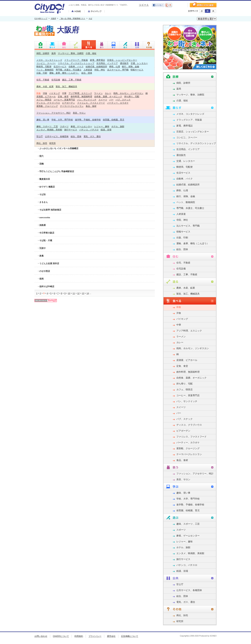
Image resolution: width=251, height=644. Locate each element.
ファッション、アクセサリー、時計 (54, 113)
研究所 (52, 143)
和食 (39, 93)
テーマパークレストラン (72, 106)
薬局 (54, 53)
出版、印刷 (42, 73)
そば (90, 19)
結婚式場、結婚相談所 (96, 66)
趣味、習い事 (43, 120)
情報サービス (137, 70)
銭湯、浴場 (106, 130)
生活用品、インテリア (107, 63)
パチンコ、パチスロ (89, 130)
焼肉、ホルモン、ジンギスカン (128, 93)
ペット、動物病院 (45, 70)
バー (111, 100)
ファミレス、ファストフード (91, 103)
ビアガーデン (69, 103)
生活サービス (60, 66)
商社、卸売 (42, 143)
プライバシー (95, 636)
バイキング (55, 93)
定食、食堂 (63, 96)
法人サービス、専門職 (118, 70)
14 (88, 293)
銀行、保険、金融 (130, 66)
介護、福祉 (91, 53)
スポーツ (64, 126)
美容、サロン (79, 113)
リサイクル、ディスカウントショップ (76, 63)
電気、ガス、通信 (92, 136)
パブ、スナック (123, 100)
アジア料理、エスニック (80, 93)
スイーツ (103, 100)
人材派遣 (88, 70)
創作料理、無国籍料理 (81, 96)
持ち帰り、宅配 (132, 96)
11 (74, 293)
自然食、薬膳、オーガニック (108, 96)
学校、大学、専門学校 (62, 120)
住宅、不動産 (43, 80)
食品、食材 (91, 106)
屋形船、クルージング (47, 106)
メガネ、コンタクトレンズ (49, 60)
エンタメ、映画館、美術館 (49, 130)
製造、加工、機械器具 (66, 86)
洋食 (45, 93)
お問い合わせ (41, 636)
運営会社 (111, 636)
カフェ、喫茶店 (44, 100)
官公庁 (40, 136)
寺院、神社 (100, 70)
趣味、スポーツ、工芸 (47, 126)
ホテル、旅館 (118, 126)
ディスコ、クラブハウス (48, 103)
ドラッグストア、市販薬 (76, 60)
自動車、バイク (76, 66)
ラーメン (98, 93)
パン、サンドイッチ (87, 100)
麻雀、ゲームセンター (81, 126)
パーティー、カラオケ (118, 103)
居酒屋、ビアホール (46, 96)
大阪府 (53, 19)
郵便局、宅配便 (44, 66)
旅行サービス (71, 130)
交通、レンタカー (139, 63)
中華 (64, 93)
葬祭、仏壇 (115, 66)
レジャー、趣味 (102, 126)
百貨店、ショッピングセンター (122, 60)
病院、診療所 (43, 53)
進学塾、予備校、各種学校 (88, 120)
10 (69, 293)
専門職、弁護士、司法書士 (69, 70)
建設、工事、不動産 (72, 80)
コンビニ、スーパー (46, 63)
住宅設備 (56, 80)
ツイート (144, 5)
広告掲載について (130, 636)
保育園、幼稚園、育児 (114, 120)
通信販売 (124, 63)
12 (78, 293)
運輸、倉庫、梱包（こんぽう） (64, 73)
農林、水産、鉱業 (45, 86)
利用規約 (79, 636)
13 (83, 293)
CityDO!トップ (41, 19)
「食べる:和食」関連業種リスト (72, 19)
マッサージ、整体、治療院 (71, 53)
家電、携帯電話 (97, 60)
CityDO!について (61, 636)
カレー (108, 93)
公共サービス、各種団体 (57, 136)
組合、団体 (87, 73)
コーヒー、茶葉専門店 (64, 100)
